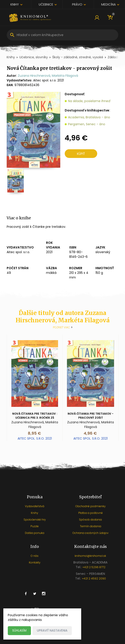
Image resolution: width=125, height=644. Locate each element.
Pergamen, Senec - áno (87, 124)
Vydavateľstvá (35, 506)
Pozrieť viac (61, 327)
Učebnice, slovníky (34, 57)
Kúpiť (81, 154)
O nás (35, 556)
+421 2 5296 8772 (94, 567)
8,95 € (34, 433)
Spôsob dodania (90, 520)
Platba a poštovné (91, 513)
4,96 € (90, 433)
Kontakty (35, 562)
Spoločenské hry (35, 520)
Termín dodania (91, 526)
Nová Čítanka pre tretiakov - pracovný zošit (91, 416)
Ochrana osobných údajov (91, 533)
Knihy (15, 4)
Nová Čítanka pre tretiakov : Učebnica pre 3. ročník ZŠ (35, 416)
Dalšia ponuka (35, 533)
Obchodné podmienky (91, 506)
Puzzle (35, 526)
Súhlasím (19, 630)
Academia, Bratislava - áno (89, 117)
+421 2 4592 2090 (94, 578)
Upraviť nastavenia (53, 630)
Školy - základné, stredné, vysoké (78, 57)
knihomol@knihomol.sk (90, 556)
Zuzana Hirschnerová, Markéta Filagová (48, 76)
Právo (77, 4)
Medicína (108, 4)
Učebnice (46, 4)
